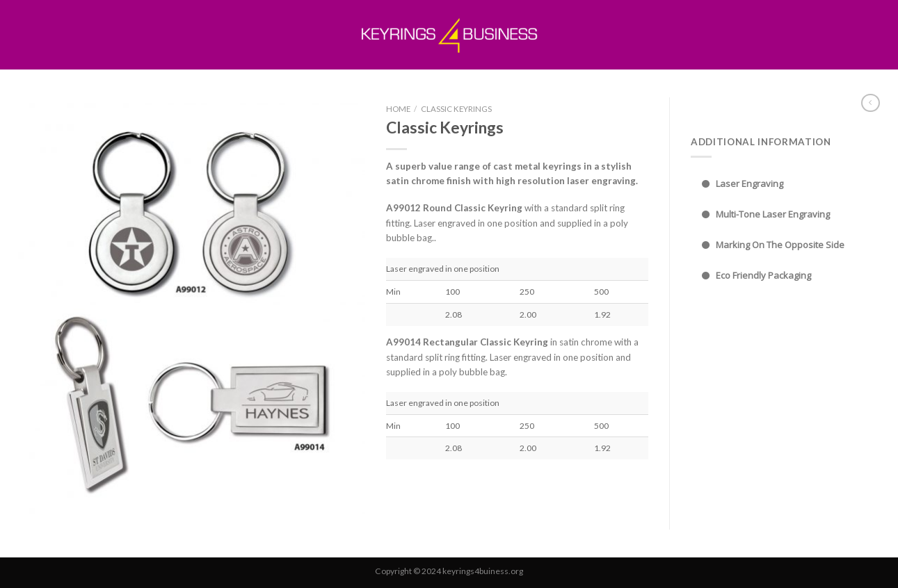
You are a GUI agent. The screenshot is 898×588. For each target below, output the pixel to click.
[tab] (786, 184)
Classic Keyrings (456, 109)
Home (398, 109)
